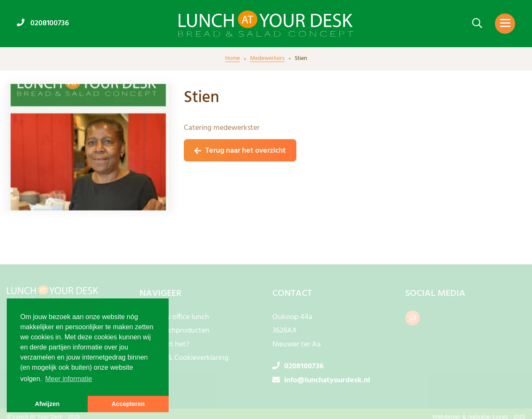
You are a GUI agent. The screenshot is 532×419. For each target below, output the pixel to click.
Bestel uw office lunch (174, 319)
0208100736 (43, 23)
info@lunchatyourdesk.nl (321, 382)
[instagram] (412, 320)
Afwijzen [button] (47, 404)
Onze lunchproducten (175, 333)
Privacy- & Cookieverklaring (184, 360)
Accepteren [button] (128, 404)
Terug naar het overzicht (246, 151)
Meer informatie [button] (69, 379)
